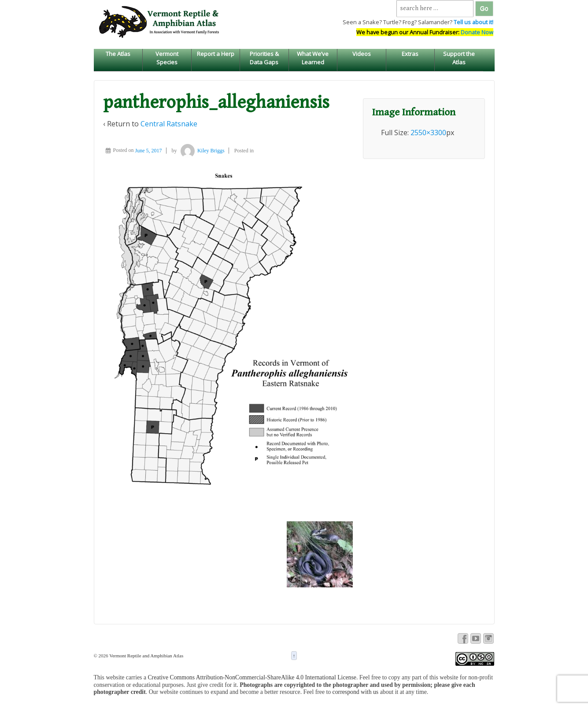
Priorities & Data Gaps (264, 58)
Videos (362, 54)
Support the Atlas (459, 58)
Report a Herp (216, 54)
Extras (410, 54)
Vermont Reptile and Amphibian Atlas (146, 656)
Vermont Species (167, 58)
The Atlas (118, 54)
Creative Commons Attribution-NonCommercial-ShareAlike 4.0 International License (252, 677)
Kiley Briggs (202, 151)
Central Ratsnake (169, 124)
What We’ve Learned (313, 58)
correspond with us (356, 692)
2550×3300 (428, 133)
